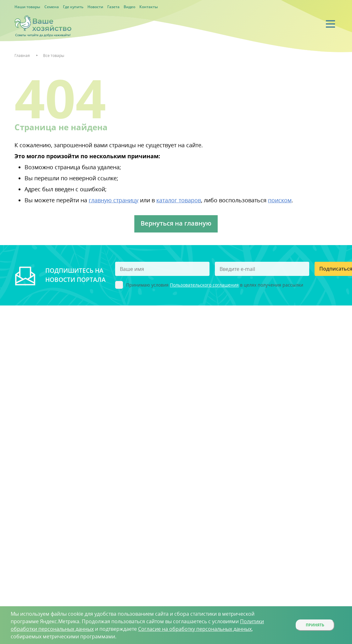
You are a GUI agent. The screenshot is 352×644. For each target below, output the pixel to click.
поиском (280, 200)
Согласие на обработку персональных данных (195, 629)
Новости (95, 7)
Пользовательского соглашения (204, 285)
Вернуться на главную (176, 223)
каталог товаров (179, 200)
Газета (113, 7)
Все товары (54, 56)
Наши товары (27, 7)
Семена (52, 7)
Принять (315, 625)
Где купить (73, 7)
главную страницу (114, 200)
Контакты (149, 7)
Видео (129, 7)
